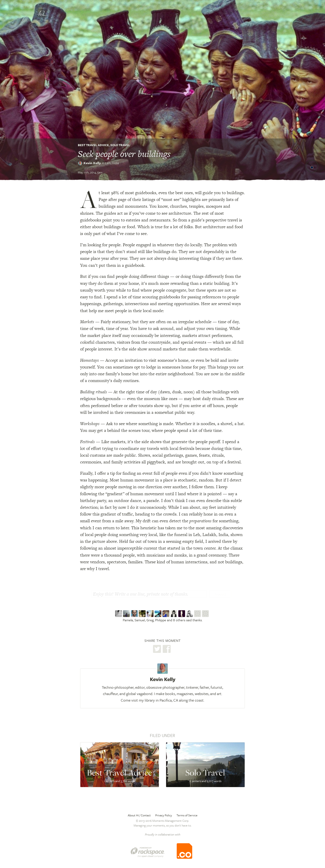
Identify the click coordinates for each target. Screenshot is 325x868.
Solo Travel (120, 145)
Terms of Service (187, 815)
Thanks (221, 594)
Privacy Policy (164, 815)
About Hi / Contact (139, 815)
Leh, (112, 163)
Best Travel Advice (93, 145)
